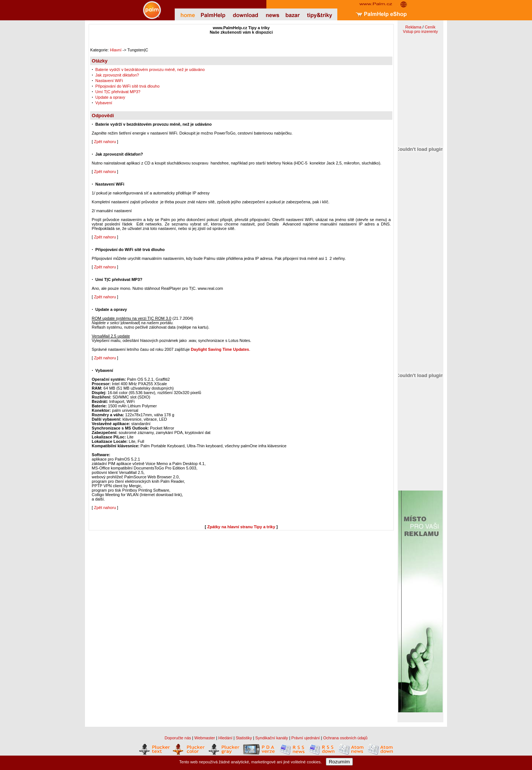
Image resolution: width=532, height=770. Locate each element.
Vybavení (104, 103)
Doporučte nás (178, 738)
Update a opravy (110, 97)
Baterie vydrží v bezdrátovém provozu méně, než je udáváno (150, 69)
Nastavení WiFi (109, 81)
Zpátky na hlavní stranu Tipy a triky (241, 527)
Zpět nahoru (105, 142)
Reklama (413, 27)
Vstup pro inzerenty (420, 31)
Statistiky (244, 738)
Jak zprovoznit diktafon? (117, 75)
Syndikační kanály (272, 738)
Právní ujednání (306, 738)
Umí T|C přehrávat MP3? (118, 92)
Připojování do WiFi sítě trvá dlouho (127, 86)
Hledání (225, 738)
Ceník (430, 27)
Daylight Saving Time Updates (220, 349)
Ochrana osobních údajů (345, 738)
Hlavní (116, 50)
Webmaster (205, 738)
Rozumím (339, 762)
